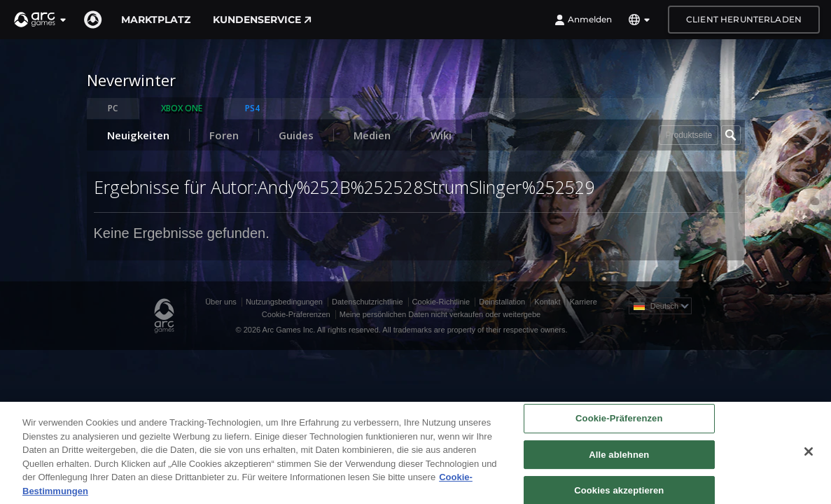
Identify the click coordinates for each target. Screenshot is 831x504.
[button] (41, 20)
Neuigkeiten (138, 135)
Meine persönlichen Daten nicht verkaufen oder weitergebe (440, 314)
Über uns (221, 302)
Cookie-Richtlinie (441, 302)
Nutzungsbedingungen (284, 302)
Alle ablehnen (619, 462)
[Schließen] (809, 458)
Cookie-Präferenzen (296, 314)
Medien (372, 135)
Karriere (584, 302)
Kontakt (547, 302)
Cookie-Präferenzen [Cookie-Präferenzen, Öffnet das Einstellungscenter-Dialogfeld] (619, 425)
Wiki (441, 135)
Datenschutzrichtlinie (368, 302)
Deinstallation (502, 302)
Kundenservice (262, 20)
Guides (296, 135)
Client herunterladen (744, 19)
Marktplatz (156, 20)
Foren (224, 135)
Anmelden (583, 20)
